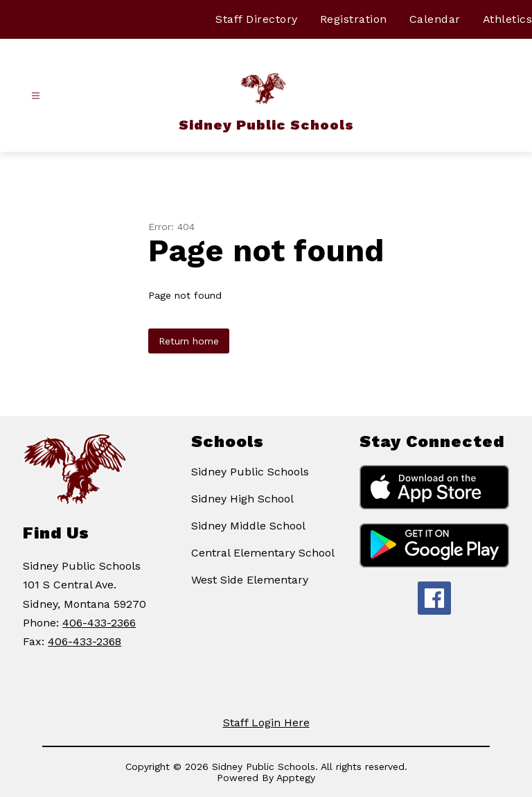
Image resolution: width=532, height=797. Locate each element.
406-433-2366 (99, 623)
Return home (189, 341)
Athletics (508, 19)
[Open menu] (36, 96)
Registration (354, 19)
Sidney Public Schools (250, 472)
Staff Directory (257, 19)
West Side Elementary (250, 580)
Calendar (435, 19)
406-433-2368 (85, 641)
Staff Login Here (266, 722)
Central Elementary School (263, 553)
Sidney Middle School (248, 526)
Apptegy (296, 778)
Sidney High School (242, 499)
